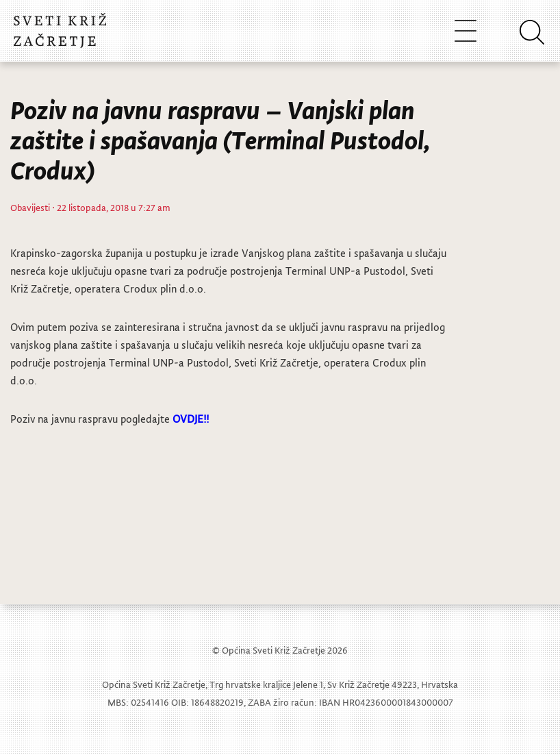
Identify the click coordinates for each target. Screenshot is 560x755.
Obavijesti (30, 207)
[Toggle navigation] (466, 30)
